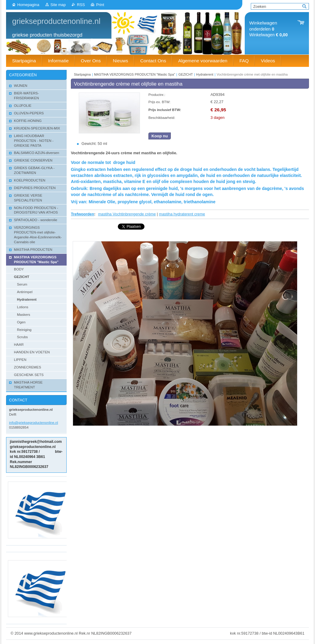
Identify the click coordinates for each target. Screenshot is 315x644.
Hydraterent (205, 74)
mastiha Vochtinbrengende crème (127, 214)
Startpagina (82, 74)
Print (100, 5)
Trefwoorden (83, 214)
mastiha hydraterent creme (182, 214)
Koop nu (160, 136)
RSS (81, 5)
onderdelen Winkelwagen (269, 29)
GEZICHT (186, 74)
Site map (58, 5)
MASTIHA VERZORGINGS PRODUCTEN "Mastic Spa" (135, 74)
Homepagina (28, 5)
